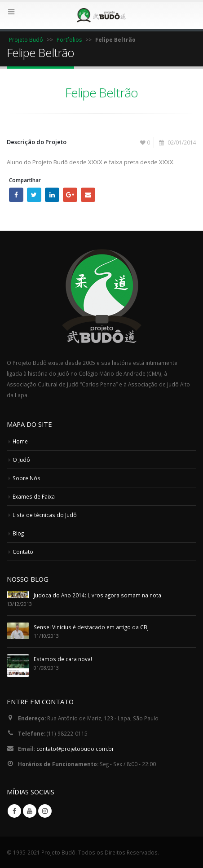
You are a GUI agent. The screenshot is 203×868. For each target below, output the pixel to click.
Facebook (16, 195)
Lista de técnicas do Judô (45, 515)
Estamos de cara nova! (63, 659)
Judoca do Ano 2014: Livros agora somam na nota (97, 595)
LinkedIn (52, 195)
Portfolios (69, 40)
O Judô (21, 460)
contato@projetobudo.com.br (75, 749)
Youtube (30, 811)
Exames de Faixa (34, 496)
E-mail (88, 195)
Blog (18, 533)
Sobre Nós (26, 478)
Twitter (34, 195)
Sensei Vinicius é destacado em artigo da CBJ (91, 627)
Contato (23, 552)
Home (20, 441)
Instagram (45, 811)
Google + (70, 195)
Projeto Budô (26, 40)
